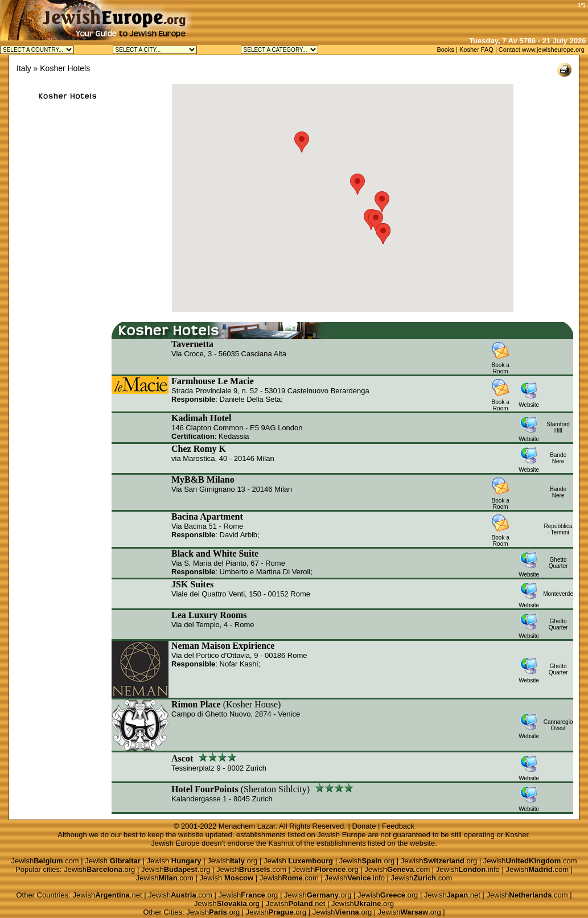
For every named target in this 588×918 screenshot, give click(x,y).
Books (445, 50)
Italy (24, 68)
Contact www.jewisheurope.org (542, 50)
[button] (376, 221)
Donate (364, 826)
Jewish (113, 861)
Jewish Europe (341, 835)
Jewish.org (232, 861)
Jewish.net (107, 895)
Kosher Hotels (65, 68)
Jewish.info (468, 869)
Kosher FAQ (476, 50)
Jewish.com (45, 861)
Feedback (398, 826)
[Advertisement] (441, 17)
